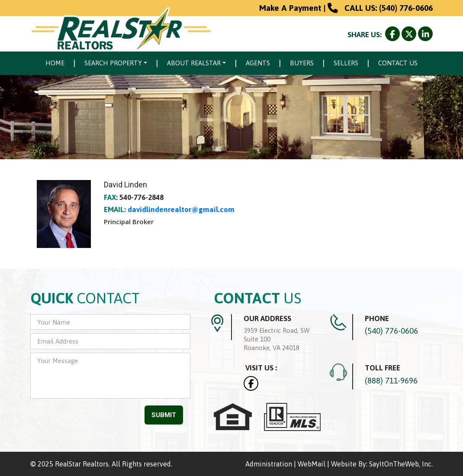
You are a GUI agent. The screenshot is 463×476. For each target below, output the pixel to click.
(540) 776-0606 (406, 8)
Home (55, 63)
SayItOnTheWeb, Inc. (401, 464)
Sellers (346, 63)
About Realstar (194, 63)
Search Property (113, 63)
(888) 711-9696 (391, 380)
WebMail (312, 464)
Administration (269, 464)
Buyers (302, 63)
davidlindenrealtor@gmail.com (181, 209)
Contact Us (398, 63)
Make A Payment (290, 8)
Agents (258, 63)
